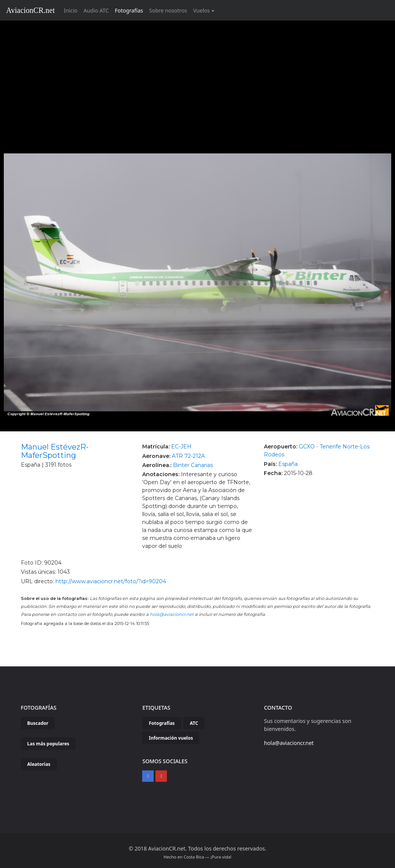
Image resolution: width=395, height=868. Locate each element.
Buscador (38, 723)
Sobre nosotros (168, 10)
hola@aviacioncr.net (172, 614)
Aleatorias (39, 764)
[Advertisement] (198, 77)
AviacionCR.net (30, 10)
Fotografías (129, 10)
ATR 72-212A (188, 456)
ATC (194, 723)
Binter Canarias (193, 465)
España (288, 464)
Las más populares (48, 744)
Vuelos (201, 10)
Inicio (72, 10)
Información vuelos (171, 738)
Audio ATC (96, 10)
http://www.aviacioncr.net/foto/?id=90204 (111, 581)
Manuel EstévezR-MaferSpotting (55, 451)
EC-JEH (181, 447)
